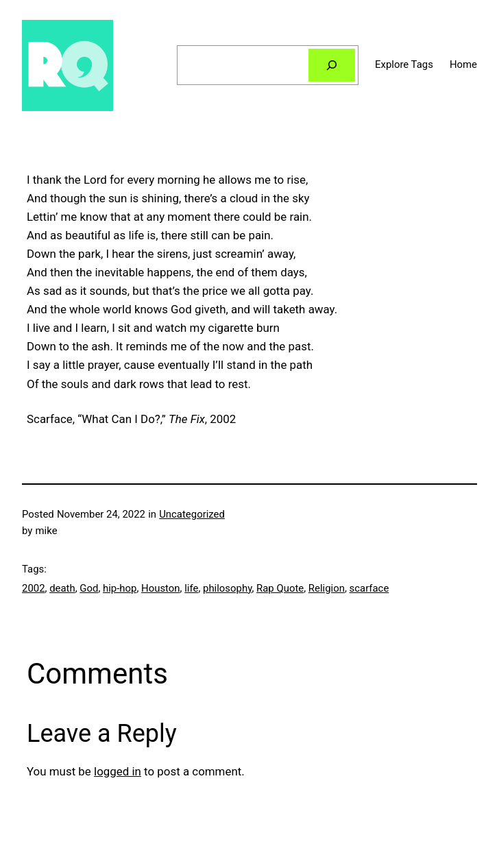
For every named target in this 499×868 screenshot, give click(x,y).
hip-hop (120, 588)
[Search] (332, 65)
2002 (34, 588)
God (89, 588)
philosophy (227, 588)
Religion (327, 588)
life (191, 588)
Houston (161, 588)
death (62, 588)
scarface (369, 588)
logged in (118, 771)
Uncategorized (192, 514)
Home (463, 64)
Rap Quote (280, 588)
